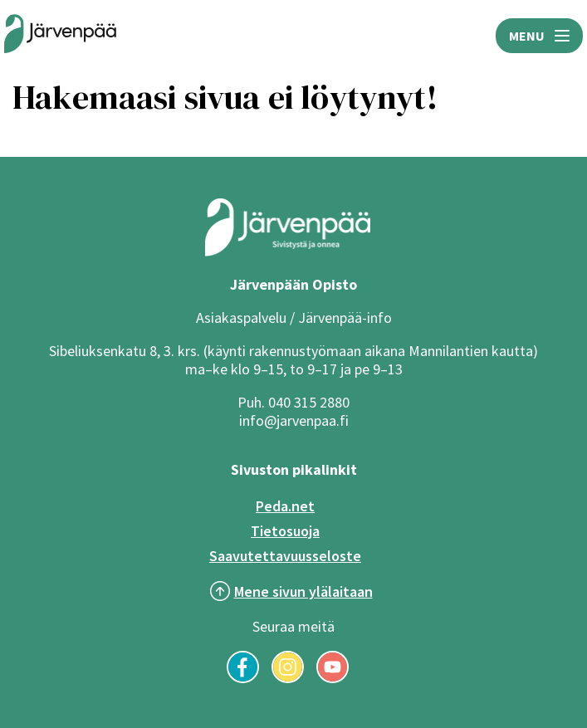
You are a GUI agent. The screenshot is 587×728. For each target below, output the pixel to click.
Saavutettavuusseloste (285, 556)
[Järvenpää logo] (288, 252)
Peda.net (285, 506)
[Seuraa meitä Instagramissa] (288, 678)
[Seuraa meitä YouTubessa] (333, 678)
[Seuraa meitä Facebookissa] (243, 678)
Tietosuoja (285, 531)
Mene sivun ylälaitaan (303, 591)
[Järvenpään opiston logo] (60, 35)
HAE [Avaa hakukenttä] (306, 36)
